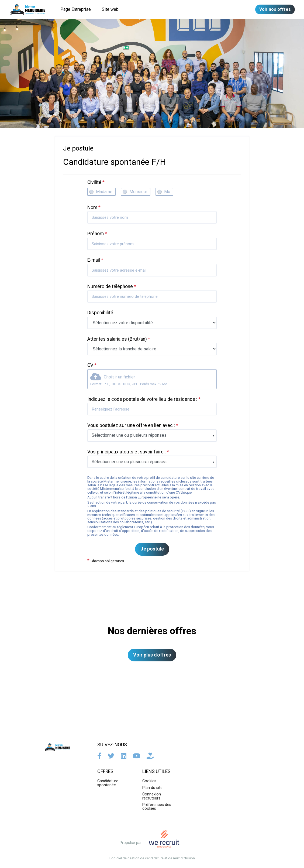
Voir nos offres (275, 9)
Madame (104, 192)
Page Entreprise (76, 9)
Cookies (149, 781)
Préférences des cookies (157, 807)
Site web (110, 9)
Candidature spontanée (108, 783)
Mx (167, 192)
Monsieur (138, 192)
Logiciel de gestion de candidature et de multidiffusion (152, 858)
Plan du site (152, 788)
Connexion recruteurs (152, 796)
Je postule (152, 549)
